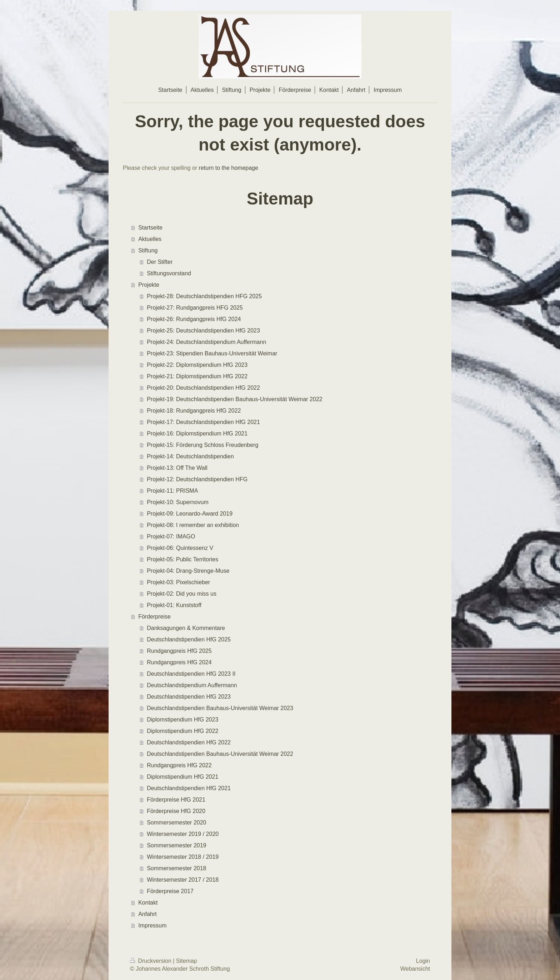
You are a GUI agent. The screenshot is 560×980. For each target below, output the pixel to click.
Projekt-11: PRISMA (172, 491)
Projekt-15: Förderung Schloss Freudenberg (202, 445)
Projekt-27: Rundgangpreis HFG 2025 (195, 308)
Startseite (150, 228)
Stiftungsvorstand (169, 273)
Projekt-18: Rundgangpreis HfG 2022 (194, 411)
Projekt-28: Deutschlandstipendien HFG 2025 (204, 296)
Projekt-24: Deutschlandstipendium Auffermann (206, 342)
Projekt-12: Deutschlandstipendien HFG (197, 479)
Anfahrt (147, 914)
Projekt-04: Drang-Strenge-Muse (188, 571)
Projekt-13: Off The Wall (177, 468)
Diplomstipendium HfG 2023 (182, 720)
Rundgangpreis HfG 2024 (179, 662)
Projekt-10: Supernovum (178, 502)
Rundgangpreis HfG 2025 (179, 651)
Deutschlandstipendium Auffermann (192, 685)
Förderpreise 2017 (170, 891)
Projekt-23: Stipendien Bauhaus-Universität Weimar (212, 353)
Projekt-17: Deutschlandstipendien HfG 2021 (203, 422)
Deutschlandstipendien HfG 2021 (189, 788)
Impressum (152, 925)
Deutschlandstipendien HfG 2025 (189, 639)
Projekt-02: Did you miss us (182, 594)
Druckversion (151, 961)
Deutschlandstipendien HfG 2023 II (191, 674)
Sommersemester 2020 (176, 823)
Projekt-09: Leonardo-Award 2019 (190, 514)
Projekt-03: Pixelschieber (178, 582)
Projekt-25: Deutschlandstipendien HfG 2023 (203, 331)
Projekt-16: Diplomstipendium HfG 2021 (197, 434)
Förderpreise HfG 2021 (176, 800)
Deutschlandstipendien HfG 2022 (189, 742)
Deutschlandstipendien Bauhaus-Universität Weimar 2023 (220, 708)
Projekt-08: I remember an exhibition (193, 525)
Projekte (149, 285)
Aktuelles (150, 239)
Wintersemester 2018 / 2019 (183, 857)
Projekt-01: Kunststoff (174, 605)
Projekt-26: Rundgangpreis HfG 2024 (194, 319)
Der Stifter (160, 262)
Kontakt (148, 903)
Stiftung (148, 250)
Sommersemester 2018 (176, 868)
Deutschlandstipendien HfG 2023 (189, 697)
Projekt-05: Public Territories (182, 559)
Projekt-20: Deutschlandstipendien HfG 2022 (203, 388)
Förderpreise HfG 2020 (176, 811)
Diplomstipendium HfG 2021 (182, 777)
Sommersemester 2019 (176, 845)
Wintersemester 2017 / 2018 (183, 880)
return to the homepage (229, 168)
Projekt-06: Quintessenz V (180, 548)
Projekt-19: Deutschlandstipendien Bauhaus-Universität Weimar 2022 (235, 399)
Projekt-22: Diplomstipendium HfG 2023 (197, 365)
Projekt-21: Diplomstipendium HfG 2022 (197, 376)
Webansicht (415, 969)
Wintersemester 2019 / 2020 (183, 834)
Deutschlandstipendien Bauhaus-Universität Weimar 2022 (220, 754)
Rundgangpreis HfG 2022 (179, 765)
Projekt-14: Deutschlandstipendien (190, 456)
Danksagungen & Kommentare (186, 628)
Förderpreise (154, 617)
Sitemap (187, 961)
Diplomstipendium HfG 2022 (182, 731)
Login (423, 961)
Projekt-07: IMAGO (171, 536)
